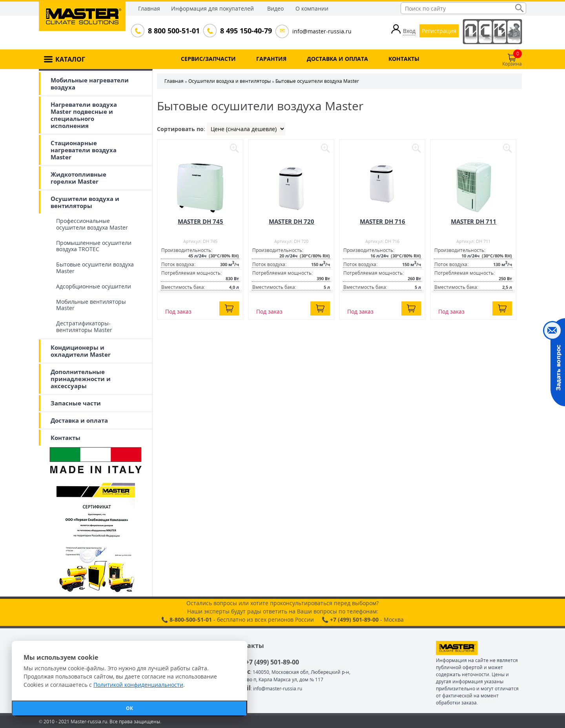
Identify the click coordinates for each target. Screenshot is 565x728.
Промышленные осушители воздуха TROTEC (94, 246)
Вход (409, 31)
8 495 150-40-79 (245, 31)
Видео (275, 8)
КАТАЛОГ (70, 59)
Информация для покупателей (212, 8)
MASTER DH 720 (292, 221)
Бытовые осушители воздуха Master (95, 268)
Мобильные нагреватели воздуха (90, 84)
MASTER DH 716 (383, 221)
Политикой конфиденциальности (138, 685)
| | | (246, 129)
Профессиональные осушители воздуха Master (92, 224)
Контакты (66, 438)
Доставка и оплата (79, 420)
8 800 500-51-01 (173, 31)
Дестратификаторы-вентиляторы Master (84, 327)
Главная (149, 8)
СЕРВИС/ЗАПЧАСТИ (208, 59)
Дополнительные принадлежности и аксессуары (81, 379)
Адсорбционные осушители (94, 286)
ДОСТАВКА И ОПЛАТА (337, 59)
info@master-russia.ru (322, 31)
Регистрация (439, 31)
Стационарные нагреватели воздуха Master (84, 150)
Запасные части (76, 403)
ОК (129, 708)
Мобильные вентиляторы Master (91, 305)
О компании (312, 8)
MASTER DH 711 (474, 221)
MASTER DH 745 (200, 221)
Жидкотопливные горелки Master (78, 178)
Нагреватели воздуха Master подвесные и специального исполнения (84, 115)
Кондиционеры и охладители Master (81, 351)
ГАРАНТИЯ (271, 59)
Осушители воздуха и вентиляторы (85, 202)
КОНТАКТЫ (404, 59)
